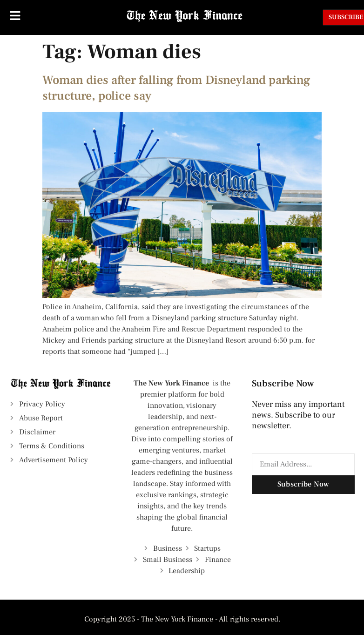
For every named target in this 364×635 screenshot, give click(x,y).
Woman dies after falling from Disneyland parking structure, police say (176, 88)
